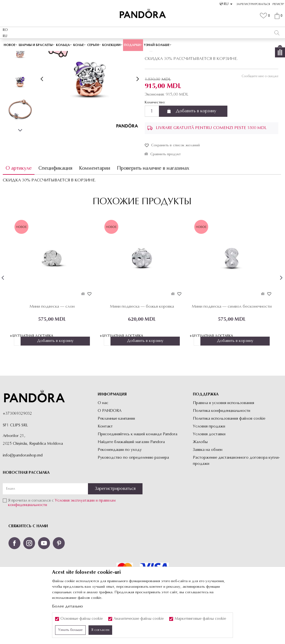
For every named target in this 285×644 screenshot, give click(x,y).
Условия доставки (209, 474)
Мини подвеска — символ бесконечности (232, 346)
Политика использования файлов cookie (229, 459)
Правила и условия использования (223, 443)
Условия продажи (209, 466)
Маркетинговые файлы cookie (200, 619)
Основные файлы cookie (82, 619)
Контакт (105, 466)
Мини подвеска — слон (52, 346)
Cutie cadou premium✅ (123, 44)
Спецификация (55, 208)
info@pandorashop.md (23, 495)
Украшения (103, 55)
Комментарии (95, 208)
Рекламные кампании (116, 459)
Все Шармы (123, 55)
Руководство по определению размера (133, 498)
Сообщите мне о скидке (260, 116)
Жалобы (200, 482)
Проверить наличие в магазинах (153, 208)
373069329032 (19, 454)
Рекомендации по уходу (120, 490)
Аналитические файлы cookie (139, 619)
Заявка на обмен (208, 490)
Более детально (67, 607)
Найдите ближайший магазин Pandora (131, 482)
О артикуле (19, 208)
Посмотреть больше (168, 44)
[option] (142, 45)
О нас (103, 443)
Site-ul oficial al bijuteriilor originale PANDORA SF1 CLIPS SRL (47, 55)
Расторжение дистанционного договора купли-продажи (236, 501)
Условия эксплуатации (75, 541)
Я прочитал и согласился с (62, 543)
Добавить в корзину (196, 151)
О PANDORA (110, 451)
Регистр (278, 4)
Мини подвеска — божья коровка (142, 346)
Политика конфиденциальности (222, 451)
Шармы (141, 55)
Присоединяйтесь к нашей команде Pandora (137, 474)
